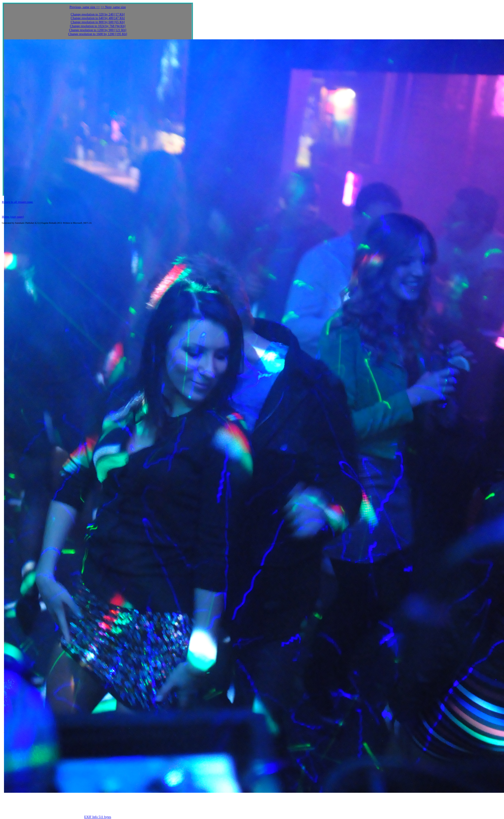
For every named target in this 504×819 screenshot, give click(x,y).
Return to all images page (17, 202)
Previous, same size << (85, 7)
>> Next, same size (113, 7)
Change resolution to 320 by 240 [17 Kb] (98, 14)
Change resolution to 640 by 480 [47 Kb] (98, 18)
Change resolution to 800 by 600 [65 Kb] (98, 22)
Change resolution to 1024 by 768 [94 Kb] (98, 26)
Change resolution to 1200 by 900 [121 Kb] (98, 30)
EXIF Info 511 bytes (98, 817)
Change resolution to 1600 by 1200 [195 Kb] (98, 34)
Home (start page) (13, 217)
